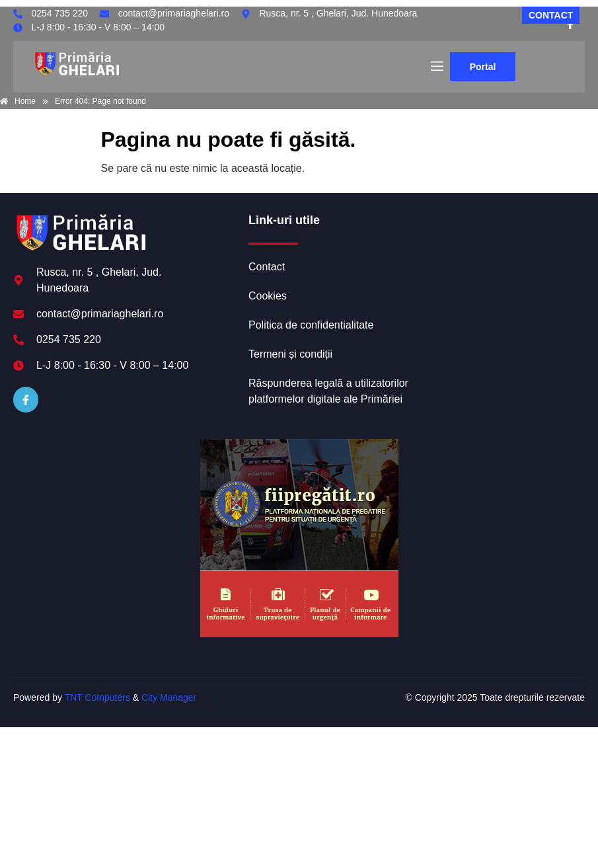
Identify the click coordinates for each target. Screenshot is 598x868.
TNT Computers (97, 697)
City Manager (169, 697)
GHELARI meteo (501, 262)
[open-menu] (436, 67)
